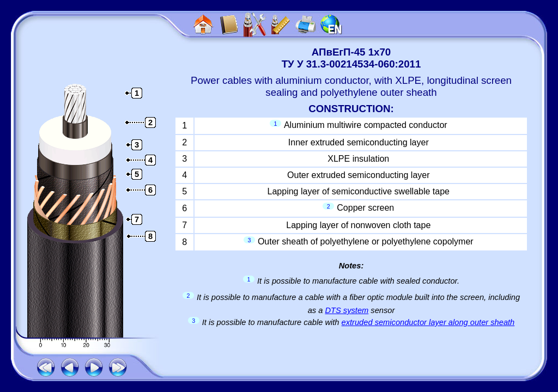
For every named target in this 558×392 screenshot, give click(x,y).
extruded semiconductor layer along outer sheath (428, 322)
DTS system (347, 310)
